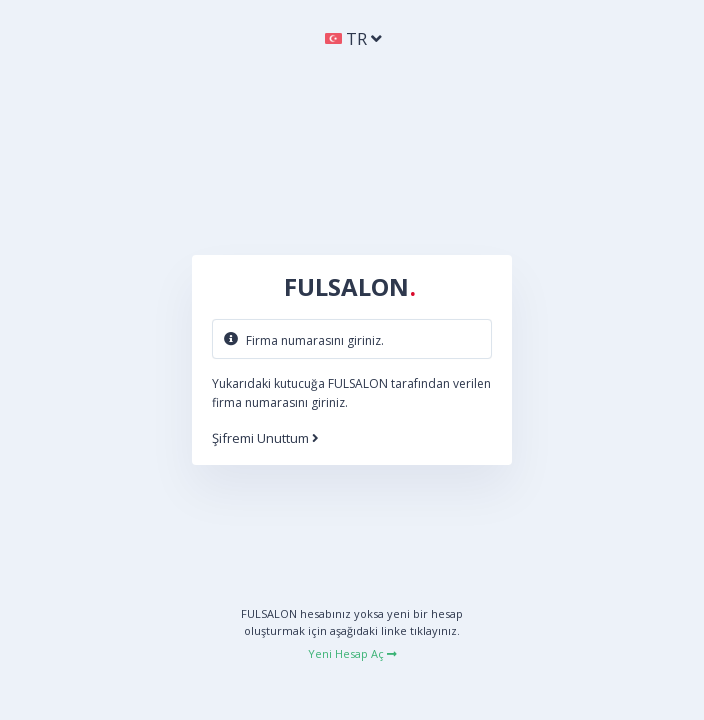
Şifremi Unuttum (265, 438)
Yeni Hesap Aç (352, 653)
